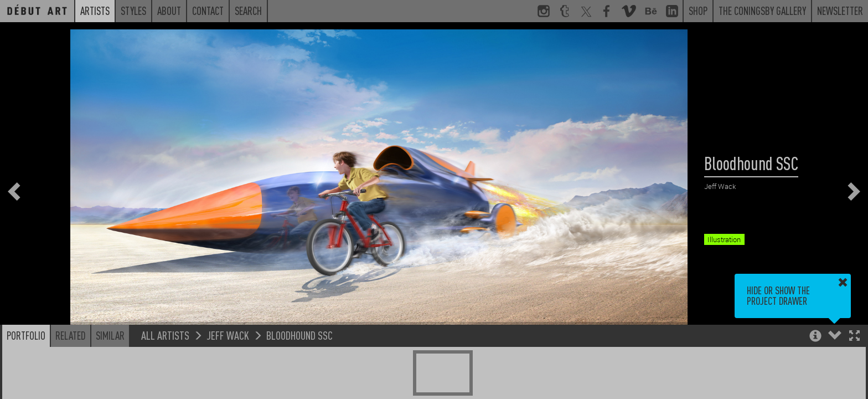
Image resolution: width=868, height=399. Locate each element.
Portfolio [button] (26, 335)
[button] (854, 337)
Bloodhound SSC (299, 335)
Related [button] (71, 335)
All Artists (165, 335)
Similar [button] (110, 335)
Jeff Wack (228, 335)
